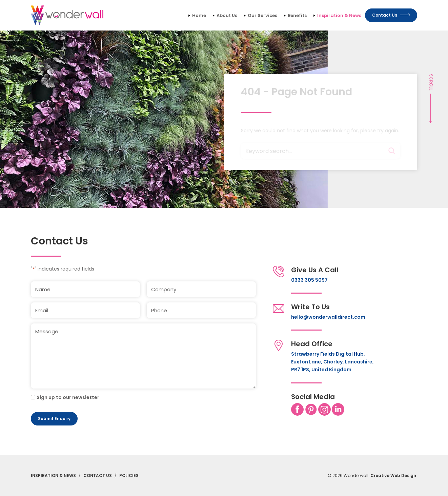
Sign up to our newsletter (68, 397)
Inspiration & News (339, 15)
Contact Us (98, 475)
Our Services (262, 15)
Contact (391, 15)
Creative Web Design (393, 475)
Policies (129, 475)
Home (199, 15)
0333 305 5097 (309, 280)
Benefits (297, 15)
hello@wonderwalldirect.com (328, 317)
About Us (227, 15)
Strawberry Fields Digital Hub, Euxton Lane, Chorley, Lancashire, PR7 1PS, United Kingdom (332, 362)
